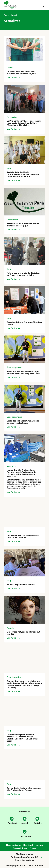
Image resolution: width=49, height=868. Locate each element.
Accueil (7, 15)
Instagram (26, 836)
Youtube (38, 823)
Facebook (12, 823)
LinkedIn (25, 823)
